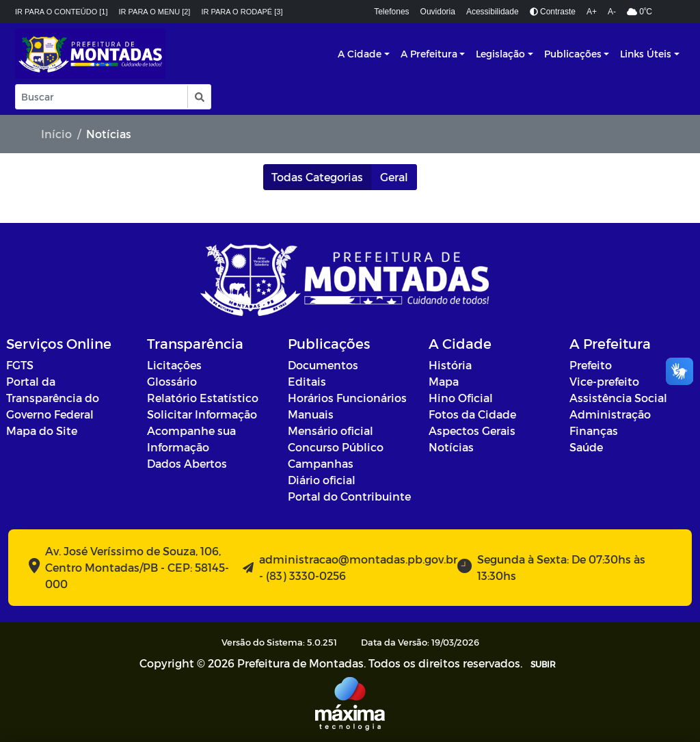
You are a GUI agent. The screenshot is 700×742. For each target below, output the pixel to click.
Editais (307, 381)
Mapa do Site (42, 430)
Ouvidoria (438, 12)
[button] (199, 97)
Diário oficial (322, 480)
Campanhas (321, 463)
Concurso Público (336, 447)
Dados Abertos (187, 463)
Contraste (553, 12)
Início (56, 134)
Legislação (500, 54)
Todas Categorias (317, 177)
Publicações (573, 54)
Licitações (174, 365)
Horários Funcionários (347, 398)
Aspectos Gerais (472, 430)
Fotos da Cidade (472, 414)
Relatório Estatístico (203, 398)
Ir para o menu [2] (155, 12)
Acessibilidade (493, 12)
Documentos (323, 365)
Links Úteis (646, 54)
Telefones (391, 12)
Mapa (444, 381)
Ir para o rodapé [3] (242, 12)
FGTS (20, 365)
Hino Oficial (461, 398)
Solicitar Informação (202, 414)
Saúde (586, 447)
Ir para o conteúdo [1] (62, 12)
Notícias (451, 447)
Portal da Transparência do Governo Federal (53, 398)
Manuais (311, 414)
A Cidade (360, 54)
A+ (592, 12)
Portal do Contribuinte (349, 496)
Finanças (594, 430)
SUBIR (543, 664)
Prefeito (591, 365)
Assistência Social (618, 398)
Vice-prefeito (604, 381)
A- (612, 12)
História (450, 365)
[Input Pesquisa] (102, 97)
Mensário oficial (331, 430)
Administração (610, 414)
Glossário (172, 381)
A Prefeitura (429, 54)
